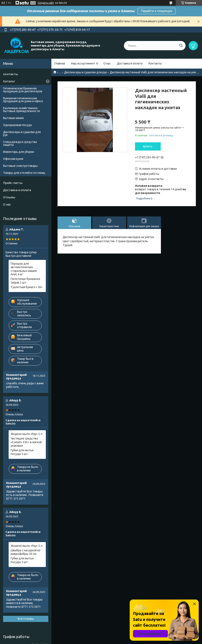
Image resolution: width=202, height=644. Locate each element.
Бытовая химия (13, 118)
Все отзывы (26, 619)
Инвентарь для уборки (18, 152)
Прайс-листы (13, 183)
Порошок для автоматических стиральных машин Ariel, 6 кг (24, 269)
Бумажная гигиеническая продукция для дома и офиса (23, 100)
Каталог (9, 81)
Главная (60, 63)
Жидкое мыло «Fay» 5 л (27, 434)
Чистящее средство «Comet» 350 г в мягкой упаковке (26, 442)
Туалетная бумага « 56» (27, 287)
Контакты (155, 63)
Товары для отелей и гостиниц (24, 173)
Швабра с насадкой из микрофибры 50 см (25, 552)
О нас (107, 63)
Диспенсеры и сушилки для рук (85, 72)
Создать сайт (46, 3)
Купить (148, 146)
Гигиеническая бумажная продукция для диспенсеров (23, 90)
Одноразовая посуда (17, 125)
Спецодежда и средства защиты (20, 143)
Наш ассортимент (83, 63)
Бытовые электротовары (20, 166)
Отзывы (9, 197)
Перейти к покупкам (157, 11)
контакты (10, 74)
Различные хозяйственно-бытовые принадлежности (21, 110)
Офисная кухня (13, 159)
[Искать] (181, 46)
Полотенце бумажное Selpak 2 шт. (25, 281)
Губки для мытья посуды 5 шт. (22, 452)
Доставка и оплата (130, 63)
